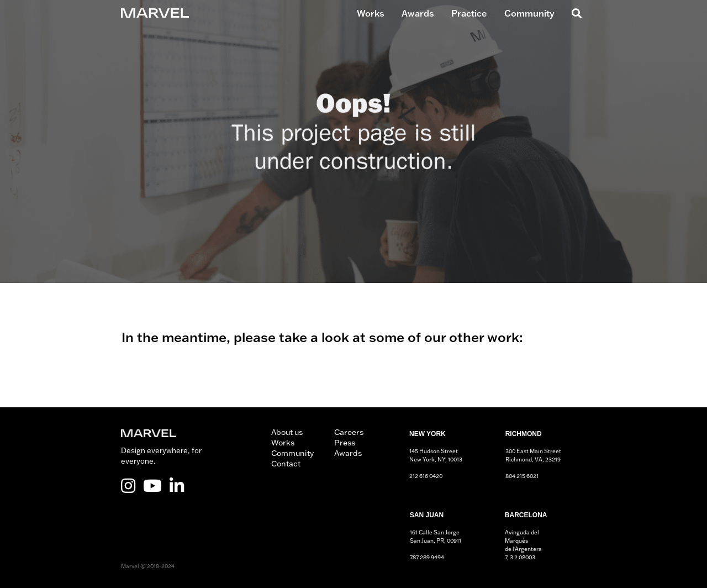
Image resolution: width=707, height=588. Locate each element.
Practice (469, 13)
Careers (349, 432)
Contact (286, 464)
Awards (418, 13)
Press (345, 443)
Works (371, 13)
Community (529, 13)
